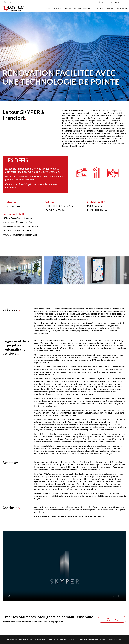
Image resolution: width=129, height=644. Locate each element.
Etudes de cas (99, 8)
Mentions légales (40, 640)
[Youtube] (5, 2)
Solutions (87, 8)
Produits (77, 8)
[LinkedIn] (11, 2)
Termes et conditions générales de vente (19, 640)
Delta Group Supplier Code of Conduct (92, 640)
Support (111, 8)
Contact (112, 619)
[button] (103, 2)
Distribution (122, 8)
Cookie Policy (72, 640)
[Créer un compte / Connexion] (112, 2)
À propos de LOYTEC (53, 8)
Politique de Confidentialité (57, 640)
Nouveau (67, 8)
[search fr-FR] (126, 2)
